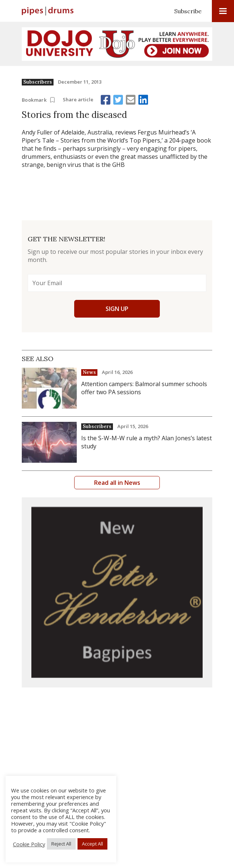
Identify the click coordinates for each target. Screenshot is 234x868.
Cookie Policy (29, 844)
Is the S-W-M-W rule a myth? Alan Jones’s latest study (147, 442)
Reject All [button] (61, 844)
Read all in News (117, 483)
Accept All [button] (92, 844)
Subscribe (188, 11)
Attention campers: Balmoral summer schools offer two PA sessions (144, 388)
